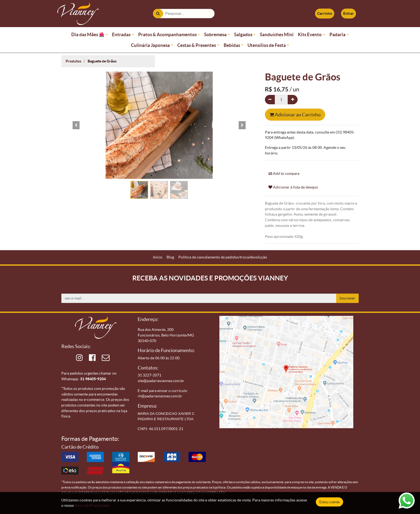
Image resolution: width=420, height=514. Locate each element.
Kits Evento (310, 34)
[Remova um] (270, 100)
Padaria (337, 34)
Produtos (73, 61)
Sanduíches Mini (277, 34)
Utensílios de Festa (267, 45)
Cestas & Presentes (197, 45)
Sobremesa (215, 34)
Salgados (243, 34)
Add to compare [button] (284, 173)
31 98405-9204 (93, 379)
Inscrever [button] (347, 298)
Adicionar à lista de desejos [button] (293, 187)
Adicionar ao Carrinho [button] (295, 115)
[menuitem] (158, 257)
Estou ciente (329, 502)
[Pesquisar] (158, 14)
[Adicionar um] (293, 100)
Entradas (121, 34)
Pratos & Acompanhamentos (167, 34)
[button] (76, 125)
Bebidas (232, 45)
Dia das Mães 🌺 (88, 34)
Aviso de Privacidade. (92, 505)
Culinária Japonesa (150, 45)
